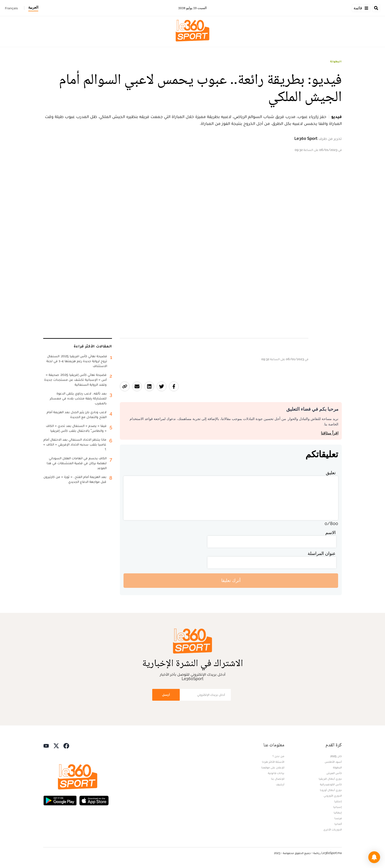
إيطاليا (338, 813)
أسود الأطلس (333, 762)
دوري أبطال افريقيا (330, 779)
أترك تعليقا (231, 580)
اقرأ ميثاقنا (330, 433)
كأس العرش (334, 773)
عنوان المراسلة (322, 553)
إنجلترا (338, 801)
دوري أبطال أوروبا (331, 790)
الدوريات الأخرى (333, 829)
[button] (374, 857)
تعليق (331, 473)
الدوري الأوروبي (333, 796)
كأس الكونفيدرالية (331, 784)
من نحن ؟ (278, 756)
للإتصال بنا (278, 779)
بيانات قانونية (276, 773)
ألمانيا (338, 824)
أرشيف (280, 784)
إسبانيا (337, 807)
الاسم (330, 533)
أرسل (166, 695)
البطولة (336, 61)
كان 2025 (336, 756)
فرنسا (338, 818)
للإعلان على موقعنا (273, 767)
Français (11, 8)
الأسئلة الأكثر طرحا (273, 762)
